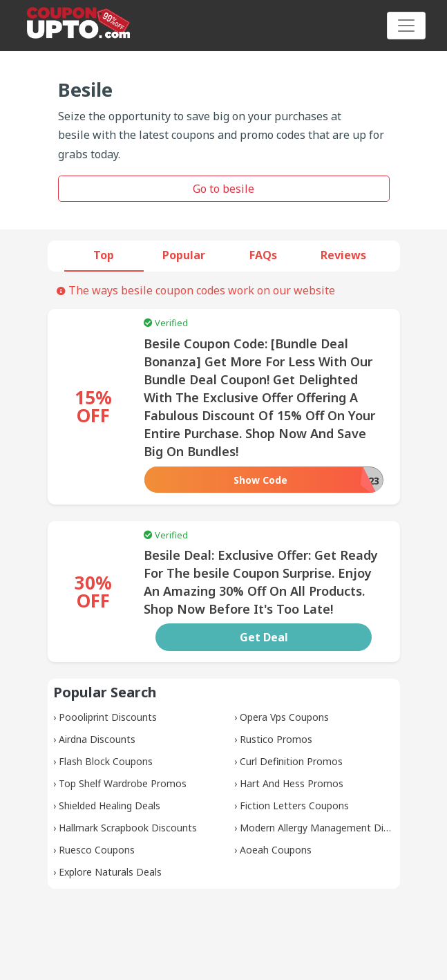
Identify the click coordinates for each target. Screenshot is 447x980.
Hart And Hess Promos (292, 783)
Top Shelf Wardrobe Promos (123, 783)
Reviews (343, 255)
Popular (184, 255)
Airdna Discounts (97, 739)
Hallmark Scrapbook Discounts (128, 828)
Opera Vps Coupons (284, 717)
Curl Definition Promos (291, 761)
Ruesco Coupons (97, 850)
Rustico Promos (276, 739)
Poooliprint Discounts (108, 717)
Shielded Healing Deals (110, 805)
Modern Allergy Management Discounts (330, 828)
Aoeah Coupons (276, 850)
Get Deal (264, 637)
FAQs (263, 255)
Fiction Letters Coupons (294, 805)
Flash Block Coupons (106, 761)
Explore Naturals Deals (110, 872)
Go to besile (223, 189)
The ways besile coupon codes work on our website (196, 290)
